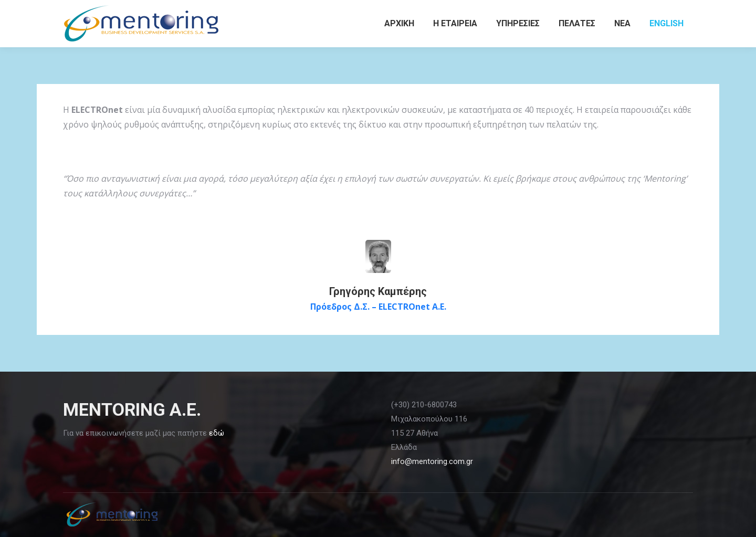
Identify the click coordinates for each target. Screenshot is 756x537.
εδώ (217, 433)
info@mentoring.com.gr (432, 461)
